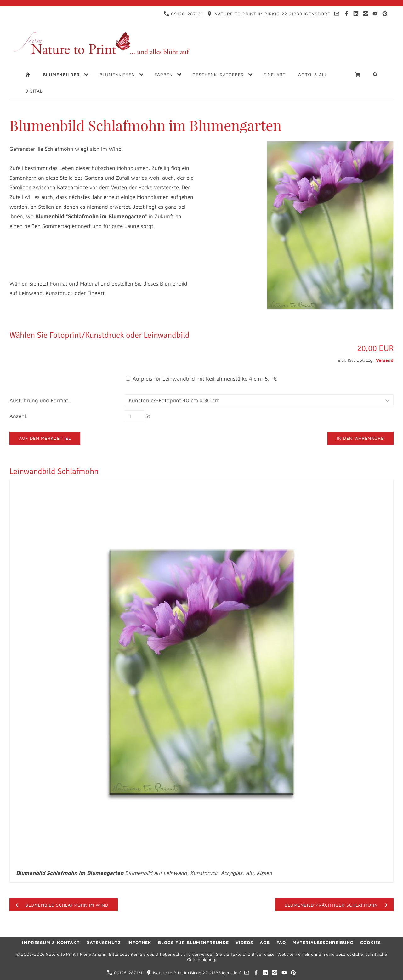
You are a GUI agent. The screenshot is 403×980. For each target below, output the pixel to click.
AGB (265, 942)
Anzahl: (19, 416)
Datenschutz (104, 942)
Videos (244, 942)
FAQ (281, 942)
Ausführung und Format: (40, 400)
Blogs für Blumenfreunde (193, 942)
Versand (385, 360)
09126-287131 (183, 14)
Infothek (139, 942)
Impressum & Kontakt (51, 942)
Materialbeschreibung (323, 942)
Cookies (371, 942)
